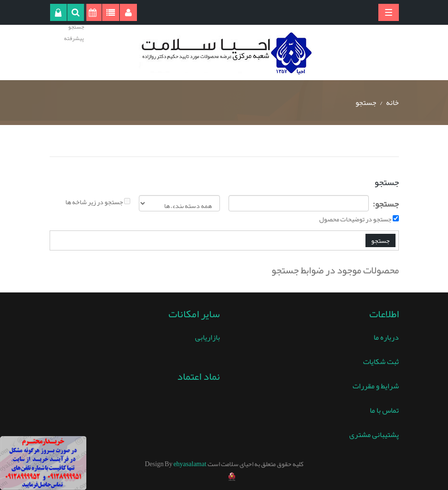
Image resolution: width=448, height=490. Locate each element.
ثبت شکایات (381, 362)
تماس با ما (384, 410)
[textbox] (299, 203)
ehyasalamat (190, 464)
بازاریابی (208, 337)
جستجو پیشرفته (74, 32)
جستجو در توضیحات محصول (355, 219)
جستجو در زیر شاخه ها (94, 202)
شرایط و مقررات (376, 386)
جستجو (366, 103)
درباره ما (386, 337)
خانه (392, 103)
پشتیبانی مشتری (374, 435)
